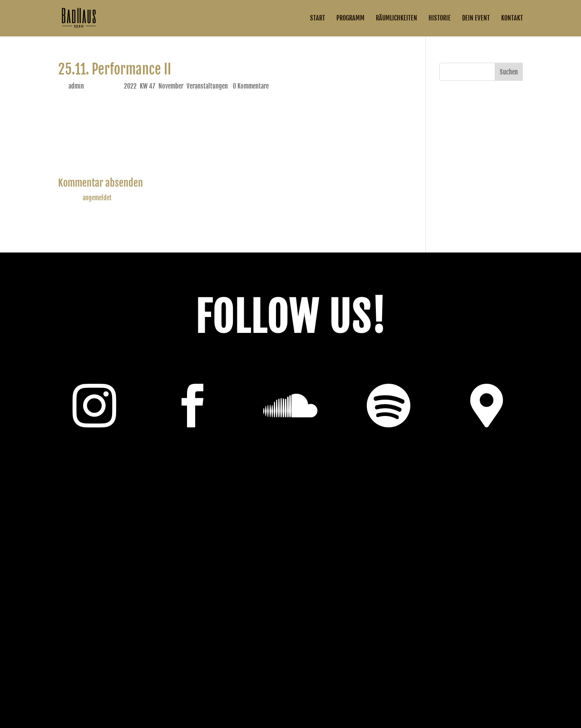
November (171, 86)
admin (76, 86)
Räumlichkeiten (396, 18)
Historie (440, 18)
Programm (350, 18)
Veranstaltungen (207, 86)
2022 (130, 86)
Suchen (509, 72)
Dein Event (476, 18)
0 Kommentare (251, 86)
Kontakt (512, 18)
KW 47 (148, 86)
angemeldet (97, 198)
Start (318, 18)
